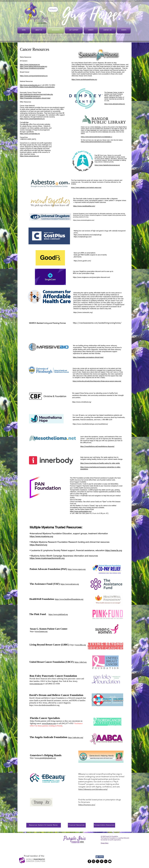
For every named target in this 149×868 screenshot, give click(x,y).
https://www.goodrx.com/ (82, 261)
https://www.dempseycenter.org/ (115, 104)
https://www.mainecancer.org (30, 65)
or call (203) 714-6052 (47, 85)
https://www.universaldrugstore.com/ (84, 220)
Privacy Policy (105, 843)
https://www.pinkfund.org (58, 614)
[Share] (100, 857)
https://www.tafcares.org (70, 584)
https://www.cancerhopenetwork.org (32, 119)
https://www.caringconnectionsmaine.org (34, 76)
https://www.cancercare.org (29, 156)
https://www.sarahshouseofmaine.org (84, 80)
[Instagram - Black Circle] (93, 861)
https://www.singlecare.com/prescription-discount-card (91, 277)
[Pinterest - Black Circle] (102, 861)
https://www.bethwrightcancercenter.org (33, 67)
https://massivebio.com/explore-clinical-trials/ (35, 98)
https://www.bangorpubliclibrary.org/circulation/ (96, 142)
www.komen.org (41, 631)
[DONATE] (53, 9)
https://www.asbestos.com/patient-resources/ (86, 188)
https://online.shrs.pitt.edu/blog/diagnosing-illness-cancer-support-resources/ (97, 381)
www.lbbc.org (81, 645)
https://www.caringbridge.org (30, 134)
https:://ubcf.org (81, 662)
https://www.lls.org (114, 550)
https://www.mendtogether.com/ (84, 206)
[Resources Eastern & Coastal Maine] (44, 825)
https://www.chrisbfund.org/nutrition (32, 68)
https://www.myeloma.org (41, 536)
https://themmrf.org (38, 545)
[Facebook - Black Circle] (89, 861)
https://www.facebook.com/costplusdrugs (88, 235)
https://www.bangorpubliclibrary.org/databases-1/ (97, 137)
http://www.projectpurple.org (30, 85)
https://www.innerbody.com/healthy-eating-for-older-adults (100, 463)
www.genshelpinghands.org (45, 758)
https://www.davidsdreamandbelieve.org (44, 705)
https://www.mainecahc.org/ (83, 313)
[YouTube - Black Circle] (110, 861)
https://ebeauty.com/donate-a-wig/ (93, 789)
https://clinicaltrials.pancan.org (30, 96)
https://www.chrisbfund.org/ (82, 402)
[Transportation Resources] (104, 825)
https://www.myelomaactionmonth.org (47, 558)
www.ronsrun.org (36, 684)
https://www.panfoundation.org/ (81, 512)
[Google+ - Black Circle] (106, 861)
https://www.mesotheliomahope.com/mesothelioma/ (90, 424)
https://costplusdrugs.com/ (83, 237)
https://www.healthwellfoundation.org (69, 599)
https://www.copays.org (77, 569)
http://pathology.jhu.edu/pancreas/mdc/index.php (36, 95)
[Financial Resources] (77, 825)
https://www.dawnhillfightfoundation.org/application (37, 87)
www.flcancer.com (49, 723)
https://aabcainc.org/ (76, 737)
